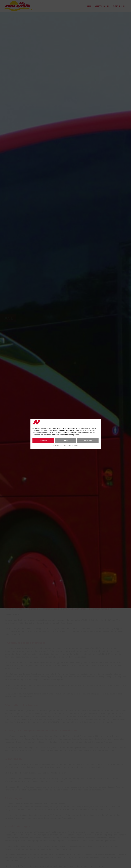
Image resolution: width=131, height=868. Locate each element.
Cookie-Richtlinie (58, 445)
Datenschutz (67, 445)
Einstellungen (88, 441)
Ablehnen (65, 441)
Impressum (75, 445)
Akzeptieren (43, 441)
